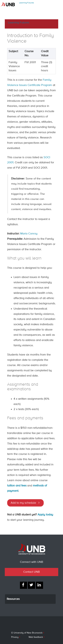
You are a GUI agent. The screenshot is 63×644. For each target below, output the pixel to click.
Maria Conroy (29, 234)
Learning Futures (27, 3)
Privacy (15, 637)
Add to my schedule (23, 503)
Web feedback (36, 637)
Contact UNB (31, 572)
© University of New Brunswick (27, 633)
